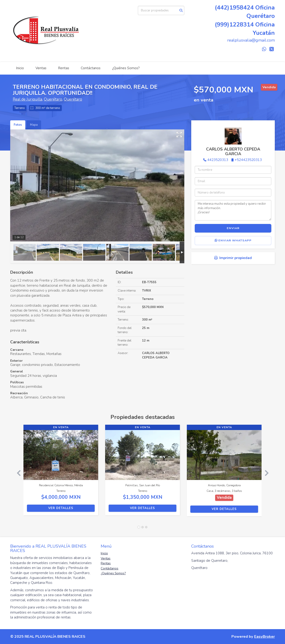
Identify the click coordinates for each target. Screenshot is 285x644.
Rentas (64, 68)
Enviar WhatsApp (233, 240)
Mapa (34, 125)
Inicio (20, 68)
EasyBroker (264, 636)
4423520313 (218, 160)
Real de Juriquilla (28, 99)
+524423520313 (248, 160)
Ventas (41, 68)
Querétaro (53, 99)
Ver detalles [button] (61, 508)
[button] (17, 473)
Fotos (18, 125)
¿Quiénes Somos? (126, 68)
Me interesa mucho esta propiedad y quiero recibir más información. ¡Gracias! (233, 210)
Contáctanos (91, 68)
